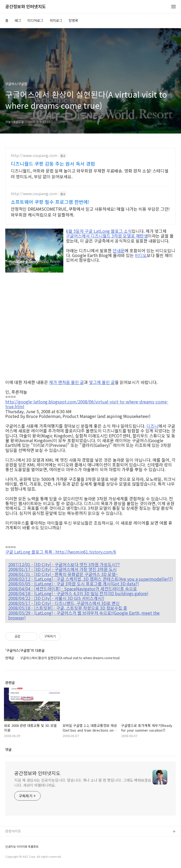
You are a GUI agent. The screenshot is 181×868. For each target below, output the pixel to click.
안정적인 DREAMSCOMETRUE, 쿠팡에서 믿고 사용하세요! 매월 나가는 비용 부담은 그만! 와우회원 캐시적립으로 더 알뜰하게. (90, 212)
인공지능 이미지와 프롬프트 (22, 847)
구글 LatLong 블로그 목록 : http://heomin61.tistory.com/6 (61, 552)
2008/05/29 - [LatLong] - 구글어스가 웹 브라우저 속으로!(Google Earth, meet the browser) (84, 615)
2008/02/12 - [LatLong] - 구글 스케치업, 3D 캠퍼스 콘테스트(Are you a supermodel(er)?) (91, 579)
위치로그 (56, 20)
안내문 (119, 250)
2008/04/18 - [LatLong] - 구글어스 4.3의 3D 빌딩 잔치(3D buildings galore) (78, 593)
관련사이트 (13, 831)
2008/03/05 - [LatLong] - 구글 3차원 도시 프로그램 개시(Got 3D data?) (73, 584)
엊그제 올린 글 (102, 382)
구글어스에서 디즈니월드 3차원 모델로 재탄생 (107, 236)
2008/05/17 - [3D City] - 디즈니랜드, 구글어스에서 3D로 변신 (64, 603)
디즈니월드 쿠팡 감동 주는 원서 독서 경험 (53, 164)
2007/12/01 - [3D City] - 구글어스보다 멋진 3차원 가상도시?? (64, 564)
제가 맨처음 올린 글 (66, 382)
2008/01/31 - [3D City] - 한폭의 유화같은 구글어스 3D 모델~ (63, 574)
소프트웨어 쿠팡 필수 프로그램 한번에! (50, 202)
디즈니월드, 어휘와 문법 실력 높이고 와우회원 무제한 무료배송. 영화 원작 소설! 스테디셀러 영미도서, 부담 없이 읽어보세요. (90, 173)
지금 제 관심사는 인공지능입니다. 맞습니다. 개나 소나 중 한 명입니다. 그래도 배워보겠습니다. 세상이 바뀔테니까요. (83, 783)
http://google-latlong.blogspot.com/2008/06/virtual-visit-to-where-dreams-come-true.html (87, 404)
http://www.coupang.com (34, 156)
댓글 (8, 749)
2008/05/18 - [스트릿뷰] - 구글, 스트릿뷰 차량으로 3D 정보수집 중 (68, 608)
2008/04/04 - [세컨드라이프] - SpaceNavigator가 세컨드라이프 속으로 (73, 589)
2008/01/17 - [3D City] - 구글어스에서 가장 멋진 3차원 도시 (62, 569)
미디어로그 (35, 20)
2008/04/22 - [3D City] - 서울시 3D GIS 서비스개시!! (56, 598)
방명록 (73, 20)
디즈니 (152, 426)
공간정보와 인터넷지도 (26, 7)
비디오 (141, 255)
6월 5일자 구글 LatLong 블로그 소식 (99, 231)
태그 (18, 20)
